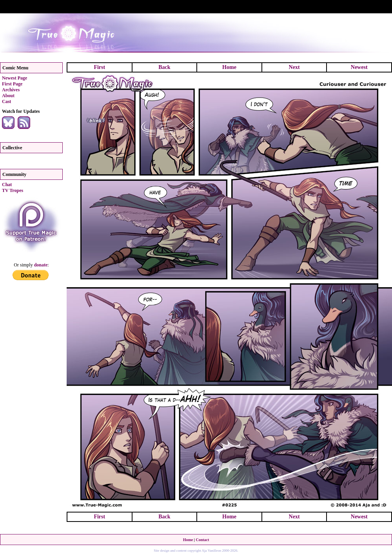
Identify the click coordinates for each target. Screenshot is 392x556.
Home (229, 67)
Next (294, 67)
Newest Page (15, 78)
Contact (202, 540)
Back (164, 67)
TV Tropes (13, 190)
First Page (12, 84)
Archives (11, 90)
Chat (7, 185)
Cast (6, 101)
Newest (359, 67)
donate (41, 265)
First (99, 67)
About (8, 96)
